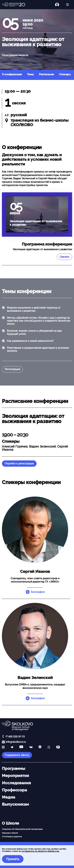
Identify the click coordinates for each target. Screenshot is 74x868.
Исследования (16, 783)
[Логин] (59, 5)
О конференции (12, 74)
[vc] (49, 748)
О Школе (10, 823)
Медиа (8, 797)
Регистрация (12, 369)
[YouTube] (21, 748)
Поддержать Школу (17, 755)
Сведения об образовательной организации (22, 829)
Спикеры (65, 74)
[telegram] (12, 748)
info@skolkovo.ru (16, 742)
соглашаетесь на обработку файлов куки (40, 851)
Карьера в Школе (10, 833)
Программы (14, 768)
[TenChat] (58, 748)
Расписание (47, 74)
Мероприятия (15, 776)
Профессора (14, 790)
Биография (38, 592)
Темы (30, 74)
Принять (13, 859)
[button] (35, 530)
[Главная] (14, 5)
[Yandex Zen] (40, 748)
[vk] (31, 748)
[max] (3, 748)
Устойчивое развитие (12, 837)
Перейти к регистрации (19, 464)
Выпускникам (15, 804)
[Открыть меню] (68, 5)
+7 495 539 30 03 (15, 736)
